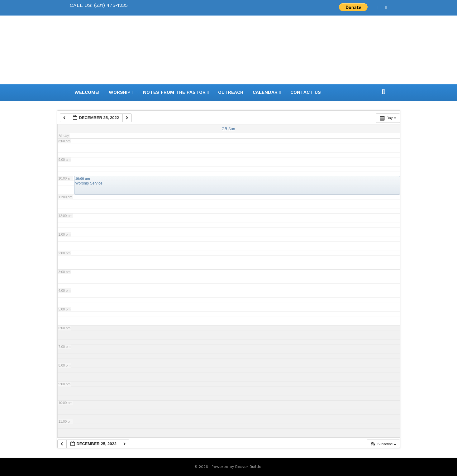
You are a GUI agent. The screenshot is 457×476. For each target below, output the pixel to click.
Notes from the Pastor (174, 92)
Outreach (231, 92)
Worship (120, 92)
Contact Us (306, 92)
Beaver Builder (249, 467)
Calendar (265, 92)
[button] (383, 444)
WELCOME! (87, 92)
